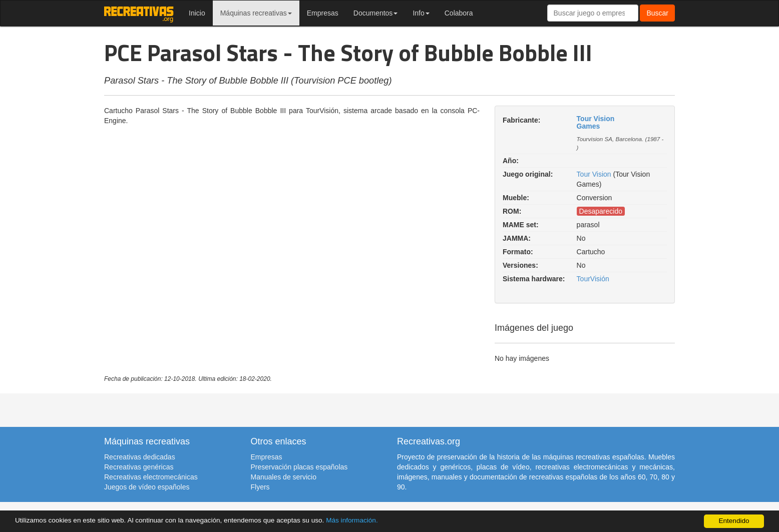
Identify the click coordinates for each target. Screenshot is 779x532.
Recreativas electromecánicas (151, 477)
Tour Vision (594, 174)
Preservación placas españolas (299, 467)
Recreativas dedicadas (140, 457)
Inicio (197, 13)
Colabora (459, 13)
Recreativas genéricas (139, 467)
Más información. (352, 520)
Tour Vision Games (596, 122)
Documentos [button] (376, 13)
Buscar (657, 13)
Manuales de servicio (284, 477)
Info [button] (421, 13)
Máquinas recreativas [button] (256, 13)
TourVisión (593, 279)
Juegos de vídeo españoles (147, 487)
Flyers (260, 487)
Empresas (323, 13)
